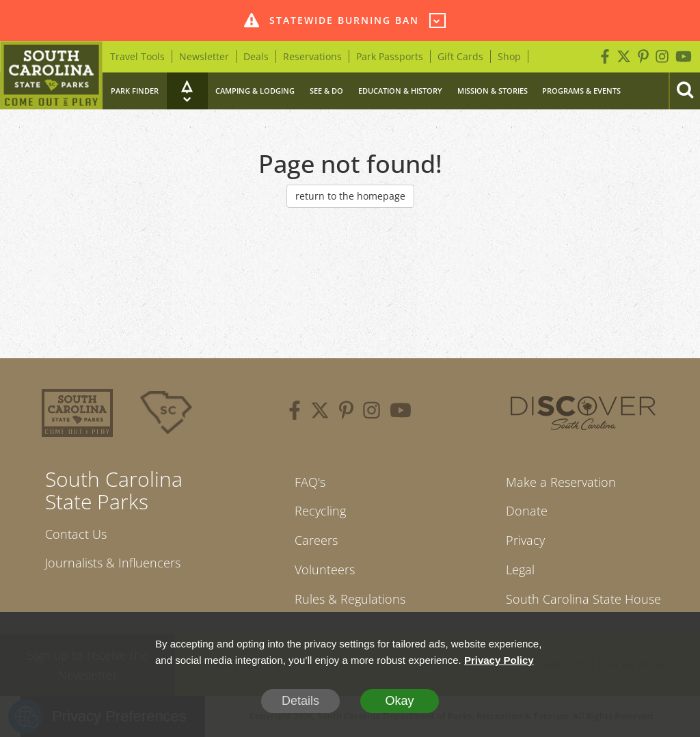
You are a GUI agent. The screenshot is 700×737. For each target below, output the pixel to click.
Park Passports (390, 56)
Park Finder (135, 91)
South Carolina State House (583, 599)
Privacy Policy (499, 660)
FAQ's (310, 482)
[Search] (684, 91)
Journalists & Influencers (113, 563)
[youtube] (401, 412)
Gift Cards (460, 56)
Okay (399, 701)
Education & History (400, 91)
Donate (527, 511)
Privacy (525, 540)
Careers (316, 540)
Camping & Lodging (255, 91)
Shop (509, 56)
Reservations (312, 56)
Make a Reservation (561, 482)
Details (300, 701)
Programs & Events (581, 91)
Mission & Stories (493, 91)
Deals (256, 56)
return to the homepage (350, 196)
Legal (520, 569)
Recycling (320, 511)
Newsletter (204, 56)
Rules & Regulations (350, 599)
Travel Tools (137, 56)
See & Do (326, 91)
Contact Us (76, 534)
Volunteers (325, 569)
